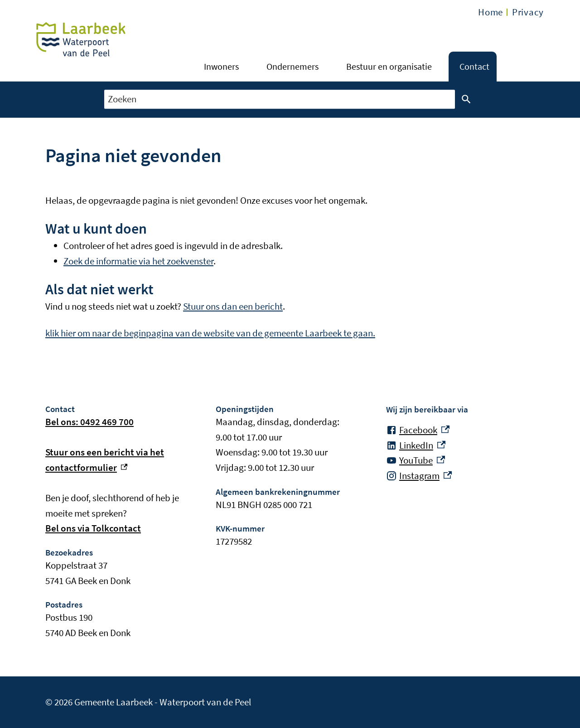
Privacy (528, 12)
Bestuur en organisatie (389, 66)
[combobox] (280, 99)
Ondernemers (292, 66)
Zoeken (464, 100)
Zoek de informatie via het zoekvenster (138, 261)
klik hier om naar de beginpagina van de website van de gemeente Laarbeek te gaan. (210, 333)
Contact (474, 66)
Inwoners (221, 66)
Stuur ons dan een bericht (233, 306)
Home (491, 12)
